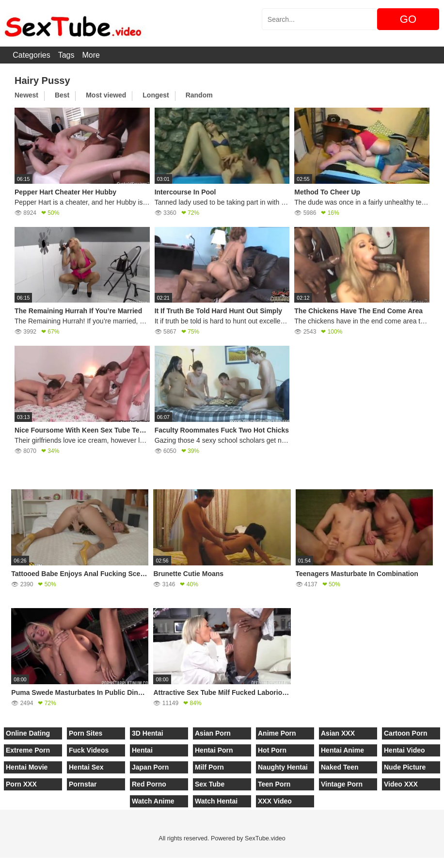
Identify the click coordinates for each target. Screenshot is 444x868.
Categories (31, 55)
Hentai (142, 750)
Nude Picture (405, 767)
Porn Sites (86, 733)
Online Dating (28, 733)
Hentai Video (404, 750)
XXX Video (275, 801)
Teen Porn (274, 784)
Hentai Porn (214, 750)
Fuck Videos (89, 750)
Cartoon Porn (405, 733)
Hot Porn (272, 750)
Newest (26, 95)
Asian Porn (213, 733)
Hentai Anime (342, 750)
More (91, 55)
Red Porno (149, 784)
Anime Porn (277, 733)
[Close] (0, 863)
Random (199, 95)
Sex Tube (210, 784)
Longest (156, 95)
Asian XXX (338, 733)
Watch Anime (153, 801)
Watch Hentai (216, 801)
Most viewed (106, 95)
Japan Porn (150, 767)
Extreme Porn (28, 750)
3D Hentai (148, 733)
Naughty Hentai (283, 767)
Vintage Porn (342, 784)
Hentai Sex (86, 767)
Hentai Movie (27, 767)
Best (62, 95)
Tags (66, 55)
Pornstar (83, 784)
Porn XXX (21, 784)
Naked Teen (340, 767)
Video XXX (401, 784)
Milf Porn (209, 767)
